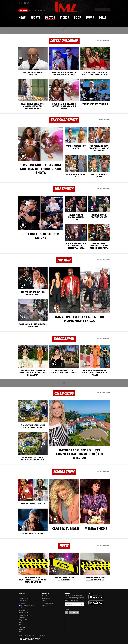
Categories (22, 618)
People (21, 625)
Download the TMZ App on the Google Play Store (96, 603)
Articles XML (22, 610)
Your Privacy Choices (26, 605)
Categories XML (23, 620)
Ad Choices (22, 603)
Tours (90, 18)
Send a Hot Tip (46, 598)
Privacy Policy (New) (24, 598)
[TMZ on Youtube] (25, 3)
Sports (35, 18)
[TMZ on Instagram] (28, 3)
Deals (103, 18)
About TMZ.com (23, 596)
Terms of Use (22, 601)
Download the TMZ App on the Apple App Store (96, 597)
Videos (64, 18)
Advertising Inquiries (47, 603)
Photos (50, 18)
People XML (22, 627)
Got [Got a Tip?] (23, 11)
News (22, 18)
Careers (44, 601)
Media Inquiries (46, 605)
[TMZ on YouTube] (74, 612)
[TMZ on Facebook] (19, 3)
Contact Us (45, 596)
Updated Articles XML (25, 615)
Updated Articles (23, 613)
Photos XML (22, 630)
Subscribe (82, 604)
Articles (21, 608)
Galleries (21, 622)
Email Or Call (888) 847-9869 (38, 11)
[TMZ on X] (22, 3)
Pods (77, 18)
